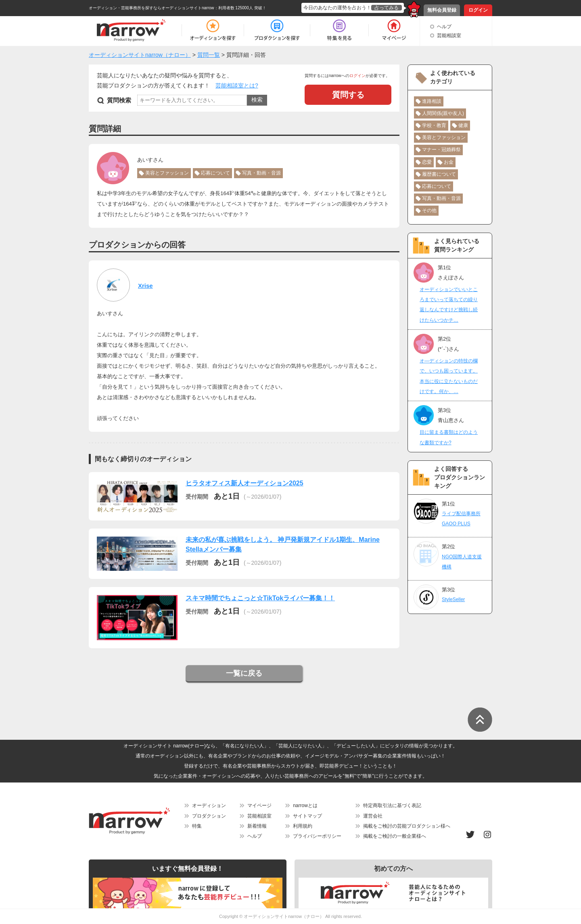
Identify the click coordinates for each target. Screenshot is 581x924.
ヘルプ (444, 27)
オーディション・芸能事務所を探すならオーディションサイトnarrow (152, 8)
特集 (197, 826)
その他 (429, 210)
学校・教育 (434, 125)
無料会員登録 (442, 10)
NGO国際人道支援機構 (462, 562)
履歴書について (439, 174)
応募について (215, 173)
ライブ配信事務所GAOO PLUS (461, 519)
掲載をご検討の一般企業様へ (395, 836)
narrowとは (305, 805)
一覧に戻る (244, 673)
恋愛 (427, 162)
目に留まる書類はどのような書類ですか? (449, 437)
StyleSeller (453, 599)
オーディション (209, 805)
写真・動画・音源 (261, 173)
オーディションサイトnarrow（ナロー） (284, 916)
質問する (348, 95)
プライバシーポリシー (317, 836)
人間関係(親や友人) (443, 113)
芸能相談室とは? (237, 85)
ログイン (478, 10)
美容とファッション (167, 173)
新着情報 (257, 826)
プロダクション (209, 816)
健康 (463, 125)
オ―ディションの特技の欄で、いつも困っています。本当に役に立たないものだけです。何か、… (449, 376)
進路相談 (432, 101)
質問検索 (119, 100)
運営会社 (373, 816)
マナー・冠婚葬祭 (441, 150)
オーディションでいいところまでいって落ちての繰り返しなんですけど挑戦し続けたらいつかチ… (449, 305)
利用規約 (303, 826)
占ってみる (387, 8)
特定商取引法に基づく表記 (392, 805)
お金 (449, 162)
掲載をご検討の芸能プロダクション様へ (407, 826)
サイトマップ (307, 816)
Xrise (145, 286)
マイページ (259, 805)
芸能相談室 (449, 35)
